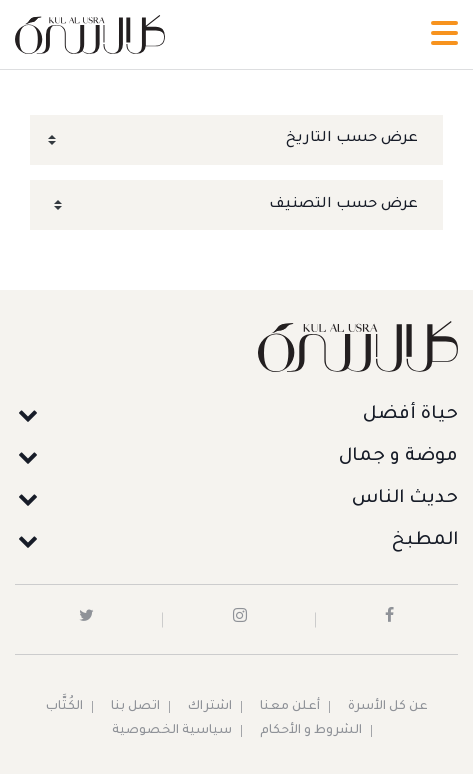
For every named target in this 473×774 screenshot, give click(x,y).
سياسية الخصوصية (172, 731)
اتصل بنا (135, 707)
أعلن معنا (290, 707)
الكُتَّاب (64, 707)
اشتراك (210, 707)
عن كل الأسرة (388, 707)
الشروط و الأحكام (311, 731)
